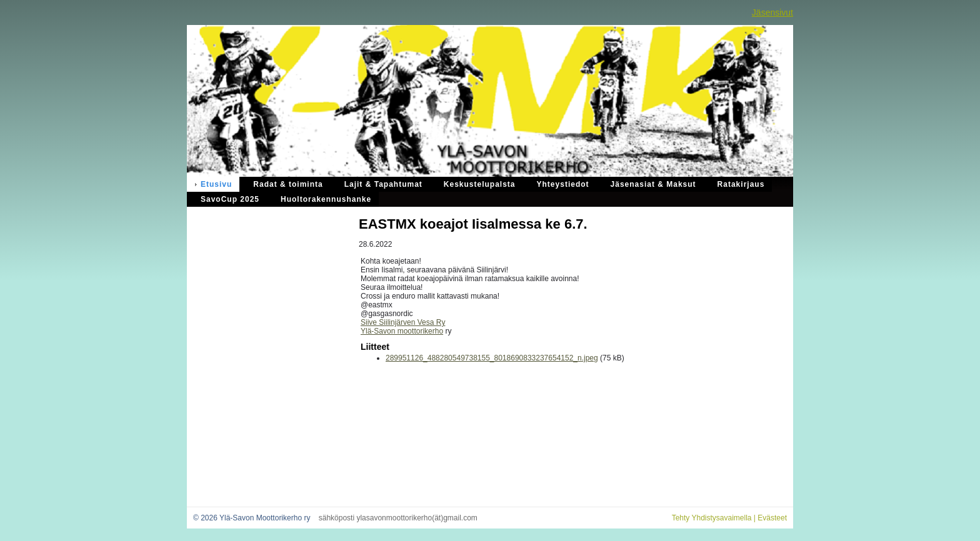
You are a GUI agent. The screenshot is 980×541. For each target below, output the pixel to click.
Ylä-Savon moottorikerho (402, 331)
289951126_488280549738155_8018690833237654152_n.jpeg (492, 358)
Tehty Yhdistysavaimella (712, 518)
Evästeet (772, 518)
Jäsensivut (772, 12)
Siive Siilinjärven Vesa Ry (403, 322)
